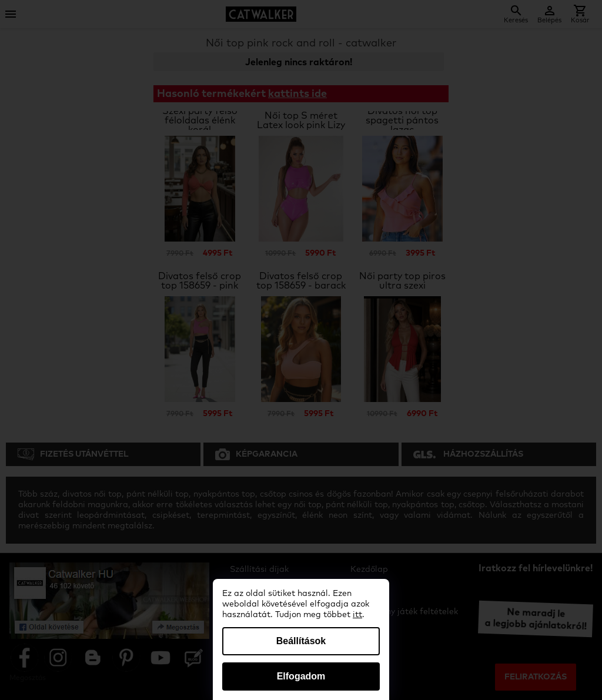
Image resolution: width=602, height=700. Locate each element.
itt (357, 615)
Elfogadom (301, 676)
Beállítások (301, 641)
